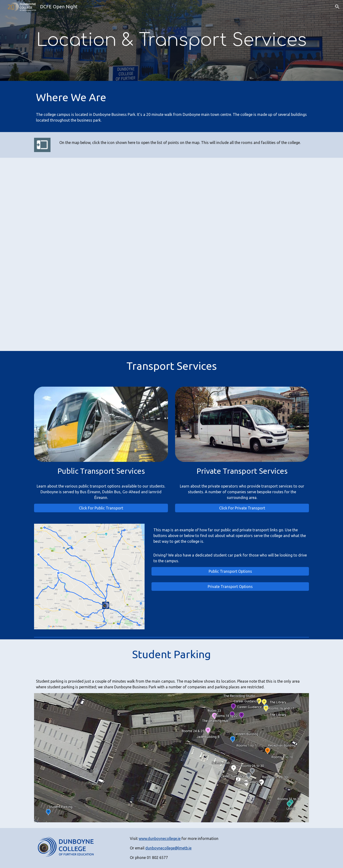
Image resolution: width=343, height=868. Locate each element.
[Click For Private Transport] (242, 508)
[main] (171, 40)
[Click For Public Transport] (101, 508)
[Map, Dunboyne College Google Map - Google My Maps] (171, 254)
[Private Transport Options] (230, 587)
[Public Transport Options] (230, 571)
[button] (337, 7)
